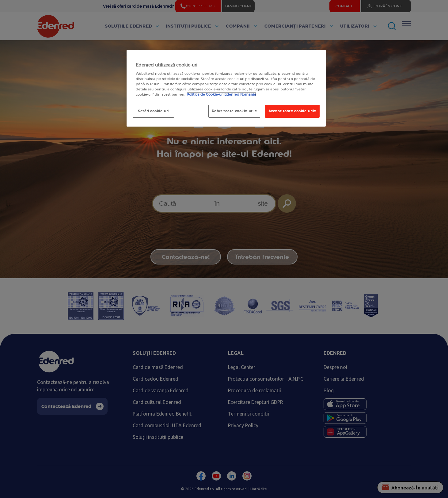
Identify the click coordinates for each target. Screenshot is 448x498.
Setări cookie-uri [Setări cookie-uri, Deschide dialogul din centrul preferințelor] (153, 111)
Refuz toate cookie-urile (234, 111)
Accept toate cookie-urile (292, 111)
